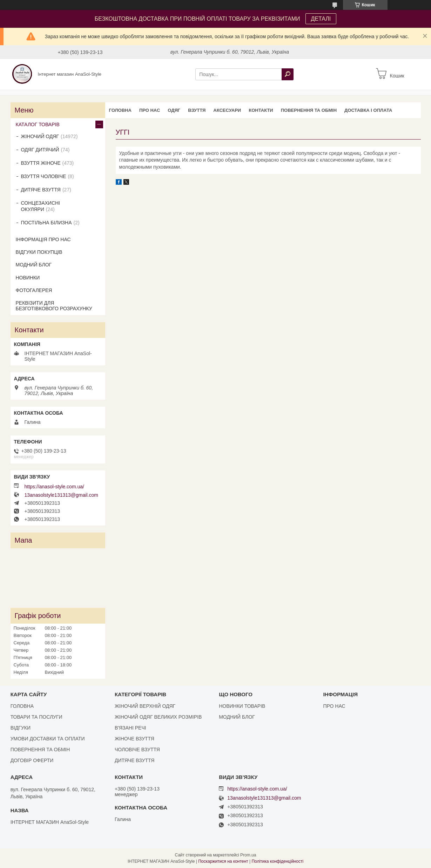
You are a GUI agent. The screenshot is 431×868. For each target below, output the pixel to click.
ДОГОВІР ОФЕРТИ (32, 760)
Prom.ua (248, 855)
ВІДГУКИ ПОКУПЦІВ (39, 252)
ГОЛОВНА (120, 110)
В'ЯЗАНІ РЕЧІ (130, 728)
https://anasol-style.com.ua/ (54, 487)
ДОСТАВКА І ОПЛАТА (368, 110)
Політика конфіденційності (277, 861)
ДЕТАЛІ (321, 19)
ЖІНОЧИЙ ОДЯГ (40, 136)
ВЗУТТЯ (197, 110)
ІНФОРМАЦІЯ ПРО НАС (43, 239)
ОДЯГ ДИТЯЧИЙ (40, 150)
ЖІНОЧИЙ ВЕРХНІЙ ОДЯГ (145, 706)
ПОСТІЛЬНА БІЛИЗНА (46, 223)
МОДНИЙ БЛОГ (34, 265)
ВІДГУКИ (21, 728)
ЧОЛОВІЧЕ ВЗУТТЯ (137, 750)
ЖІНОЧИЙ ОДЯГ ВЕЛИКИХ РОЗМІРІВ (158, 717)
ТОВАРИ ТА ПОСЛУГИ (36, 717)
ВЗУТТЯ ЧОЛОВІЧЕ (44, 176)
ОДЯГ (174, 110)
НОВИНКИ (28, 278)
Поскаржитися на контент (223, 861)
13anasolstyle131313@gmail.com (61, 495)
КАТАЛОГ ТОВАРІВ (38, 124)
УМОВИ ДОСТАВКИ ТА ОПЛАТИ (48, 739)
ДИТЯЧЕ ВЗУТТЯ (41, 190)
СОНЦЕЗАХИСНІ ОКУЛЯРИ (41, 206)
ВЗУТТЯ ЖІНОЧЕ (41, 163)
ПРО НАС (150, 110)
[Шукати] (288, 74)
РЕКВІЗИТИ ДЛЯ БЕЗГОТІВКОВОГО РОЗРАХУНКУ (54, 306)
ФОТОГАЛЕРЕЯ (34, 290)
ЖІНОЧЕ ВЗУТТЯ (134, 739)
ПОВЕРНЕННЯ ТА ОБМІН (309, 110)
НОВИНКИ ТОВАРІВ (242, 706)
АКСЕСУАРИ (227, 110)
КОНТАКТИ (261, 110)
